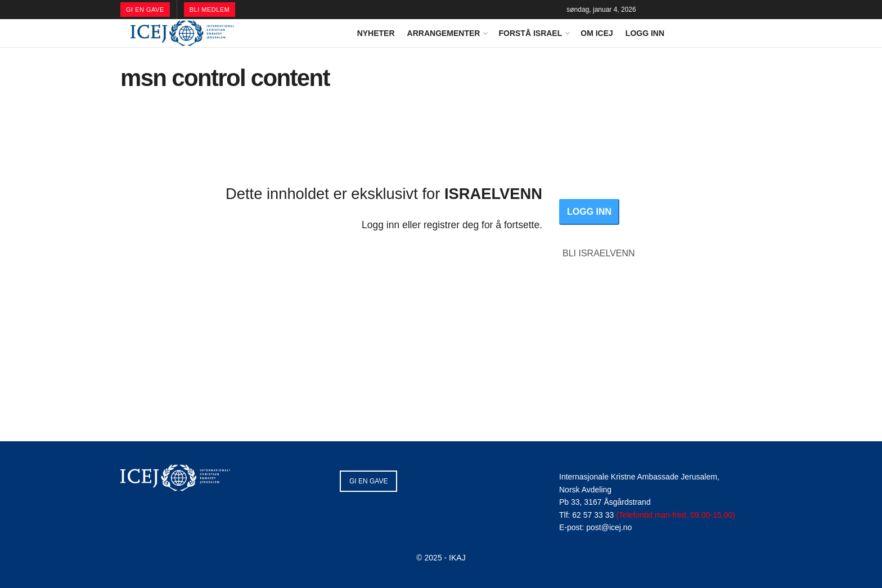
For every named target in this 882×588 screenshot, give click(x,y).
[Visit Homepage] (182, 33)
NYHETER (376, 33)
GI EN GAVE (145, 10)
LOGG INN (645, 33)
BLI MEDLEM (210, 10)
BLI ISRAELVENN (599, 253)
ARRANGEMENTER (444, 33)
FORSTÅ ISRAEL (530, 33)
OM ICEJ (597, 33)
